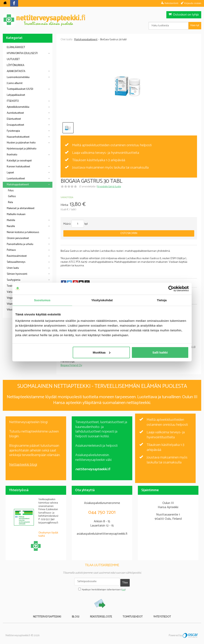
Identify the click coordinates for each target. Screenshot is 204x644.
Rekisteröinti (171, 3)
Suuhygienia (14, 280)
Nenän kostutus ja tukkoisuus (23, 232)
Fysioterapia (13, 131)
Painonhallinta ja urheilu (20, 244)
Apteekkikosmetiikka (18, 107)
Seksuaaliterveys (16, 262)
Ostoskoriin (129, 233)
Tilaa (125, 581)
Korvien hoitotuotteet (18, 167)
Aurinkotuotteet (15, 113)
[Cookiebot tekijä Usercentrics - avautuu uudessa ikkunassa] (171, 289)
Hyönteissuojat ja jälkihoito (22, 149)
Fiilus (11, 191)
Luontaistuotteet (16, 179)
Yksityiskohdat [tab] (102, 300)
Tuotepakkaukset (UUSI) (20, 89)
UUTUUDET (13, 59)
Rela (10, 202)
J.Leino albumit (15, 83)
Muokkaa (102, 352)
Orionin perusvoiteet (18, 238)
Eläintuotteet (14, 119)
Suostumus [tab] (42, 300)
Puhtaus (11, 250)
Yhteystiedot (152, 613)
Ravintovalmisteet (17, 256)
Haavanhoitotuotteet (18, 137)
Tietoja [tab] (162, 300)
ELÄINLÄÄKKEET (16, 47)
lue (124, 587)
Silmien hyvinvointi (17, 274)
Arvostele (109, 187)
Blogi (81, 613)
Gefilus (12, 196)
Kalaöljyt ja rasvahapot (19, 161)
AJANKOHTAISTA (16, 71)
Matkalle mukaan (16, 214)
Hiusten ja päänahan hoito (21, 143)
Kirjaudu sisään (193, 3)
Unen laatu (13, 268)
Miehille (11, 220)
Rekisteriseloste (101, 613)
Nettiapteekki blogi (23, 465)
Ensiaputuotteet (15, 125)
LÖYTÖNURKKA (16, 65)
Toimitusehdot (128, 613)
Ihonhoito (12, 155)
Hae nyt (195, 25)
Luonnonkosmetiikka (18, 77)
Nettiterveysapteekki (57, 613)
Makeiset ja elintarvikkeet (21, 208)
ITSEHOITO (13, 101)
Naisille (11, 226)
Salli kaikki (160, 352)
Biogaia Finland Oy (71, 365)
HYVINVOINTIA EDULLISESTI (22, 53)
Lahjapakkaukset (16, 95)
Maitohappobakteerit (18, 185)
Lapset (10, 173)
